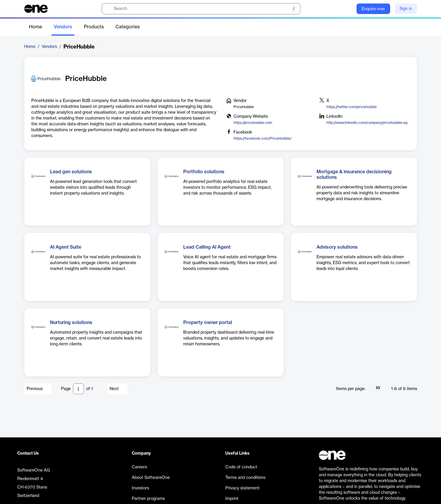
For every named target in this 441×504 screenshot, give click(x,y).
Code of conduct (241, 467)
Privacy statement (242, 488)
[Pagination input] (78, 389)
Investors (140, 488)
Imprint (232, 499)
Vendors (63, 27)
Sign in (406, 9)
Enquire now (373, 9)
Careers (139, 467)
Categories (128, 27)
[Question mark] (348, 9)
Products (94, 27)
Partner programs (148, 499)
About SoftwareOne (151, 478)
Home (36, 27)
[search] (201, 9)
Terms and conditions (245, 478)
